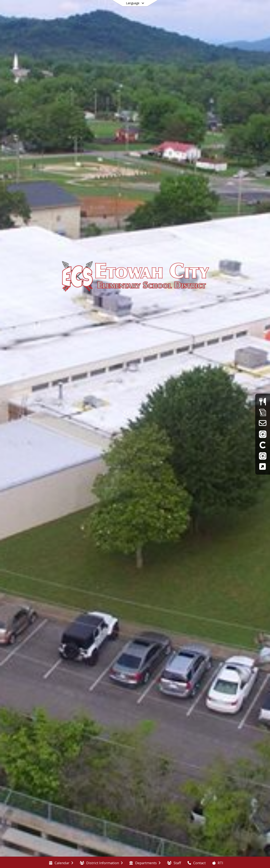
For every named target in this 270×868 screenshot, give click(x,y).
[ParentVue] (263, 434)
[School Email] (263, 423)
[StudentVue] (263, 456)
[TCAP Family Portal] (263, 466)
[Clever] (263, 445)
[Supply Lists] (263, 412)
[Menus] (263, 402)
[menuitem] (61, 863)
